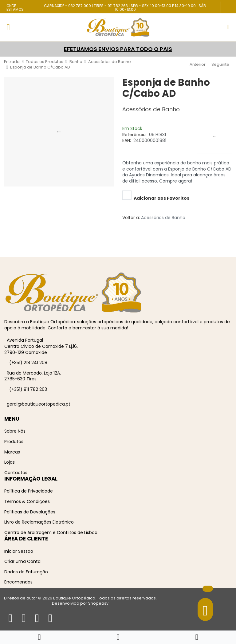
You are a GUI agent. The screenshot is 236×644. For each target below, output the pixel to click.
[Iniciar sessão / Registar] (197, 637)
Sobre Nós (15, 431)
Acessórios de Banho (163, 218)
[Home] (39, 637)
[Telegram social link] (140, 228)
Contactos (16, 473)
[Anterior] (197, 65)
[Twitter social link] (127, 228)
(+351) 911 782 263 (28, 389)
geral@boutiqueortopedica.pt (39, 404)
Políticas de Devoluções (30, 512)
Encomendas (18, 582)
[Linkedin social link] (136, 228)
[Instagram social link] (226, 10)
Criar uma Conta (22, 561)
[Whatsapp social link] (145, 228)
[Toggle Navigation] (8, 27)
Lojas (10, 462)
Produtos (14, 442)
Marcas (12, 452)
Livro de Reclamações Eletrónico (39, 522)
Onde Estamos (15, 8)
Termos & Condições (27, 501)
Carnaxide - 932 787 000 (67, 6)
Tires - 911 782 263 (111, 6)
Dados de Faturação (26, 572)
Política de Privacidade (29, 491)
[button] (228, 27)
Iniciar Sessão (19, 551)
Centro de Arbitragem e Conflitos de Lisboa (51, 532)
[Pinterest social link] (132, 228)
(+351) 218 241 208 (28, 363)
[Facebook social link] (226, 6)
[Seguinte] (221, 65)
